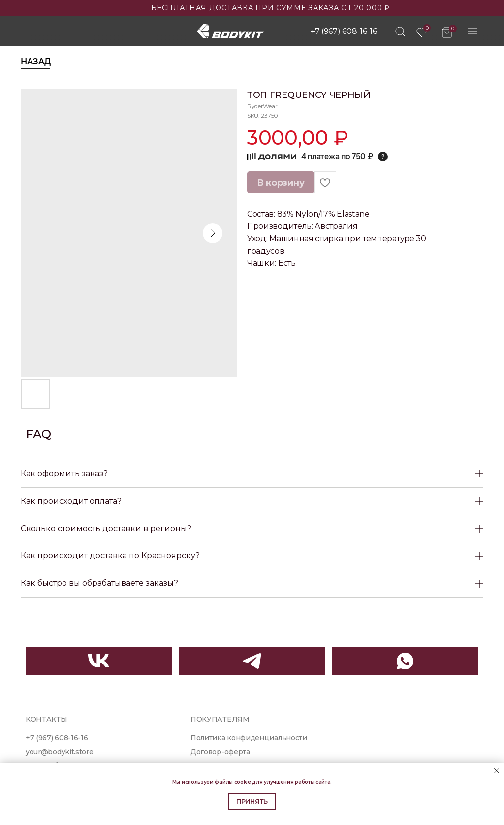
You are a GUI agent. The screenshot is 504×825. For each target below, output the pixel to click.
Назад (35, 62)
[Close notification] (497, 771)
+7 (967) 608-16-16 (344, 31)
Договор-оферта (220, 752)
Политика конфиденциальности (249, 738)
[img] (400, 32)
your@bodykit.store (59, 752)
